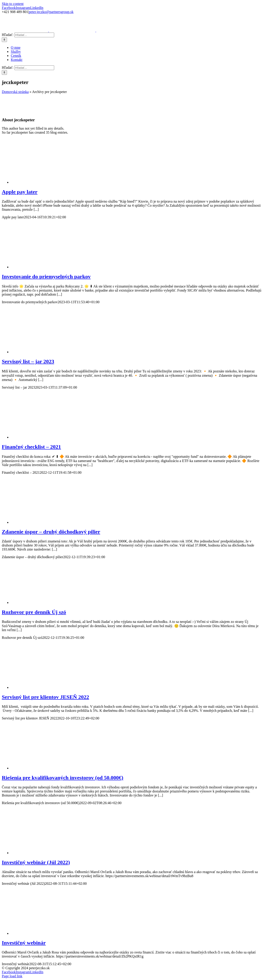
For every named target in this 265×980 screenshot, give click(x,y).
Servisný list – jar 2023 (28, 361)
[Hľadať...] (34, 35)
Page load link (12, 976)
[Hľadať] (4, 40)
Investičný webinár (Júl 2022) (36, 862)
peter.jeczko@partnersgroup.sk (51, 12)
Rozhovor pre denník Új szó (34, 612)
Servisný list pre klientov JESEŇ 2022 (45, 697)
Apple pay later (20, 192)
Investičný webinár (24, 943)
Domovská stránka (15, 92)
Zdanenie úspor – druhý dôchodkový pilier (51, 532)
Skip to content (13, 4)
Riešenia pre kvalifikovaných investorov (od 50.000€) (62, 778)
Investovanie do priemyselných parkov (46, 277)
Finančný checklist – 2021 (31, 447)
